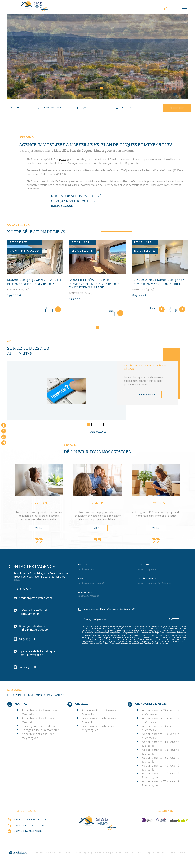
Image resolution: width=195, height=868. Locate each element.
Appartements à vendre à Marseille (39, 713)
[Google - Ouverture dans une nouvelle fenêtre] (4, 443)
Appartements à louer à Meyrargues (38, 737)
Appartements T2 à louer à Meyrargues (161, 776)
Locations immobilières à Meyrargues (99, 729)
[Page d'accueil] (35, 6)
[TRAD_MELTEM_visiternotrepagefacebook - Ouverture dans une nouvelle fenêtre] (4, 425)
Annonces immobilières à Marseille (99, 713)
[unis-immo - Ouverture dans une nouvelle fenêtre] (161, 821)
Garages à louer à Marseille (40, 731)
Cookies (182, 854)
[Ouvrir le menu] (185, 7)
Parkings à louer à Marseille (41, 727)
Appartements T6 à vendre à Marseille (161, 737)
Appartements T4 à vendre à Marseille (161, 729)
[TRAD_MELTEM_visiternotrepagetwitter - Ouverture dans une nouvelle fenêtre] (4, 431)
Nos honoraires (103, 853)
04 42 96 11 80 (29, 668)
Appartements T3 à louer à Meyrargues (161, 784)
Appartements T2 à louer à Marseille (161, 752)
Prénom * (145, 565)
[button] (94, 88)
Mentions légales (133, 853)
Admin (146, 853)
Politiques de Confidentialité (120, 644)
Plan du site (117, 853)
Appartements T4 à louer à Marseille (161, 768)
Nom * (83, 565)
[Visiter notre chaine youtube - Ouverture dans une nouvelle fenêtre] (4, 437)
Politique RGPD (169, 853)
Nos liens (155, 853)
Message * (86, 593)
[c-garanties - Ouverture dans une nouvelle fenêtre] (148, 821)
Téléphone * (147, 579)
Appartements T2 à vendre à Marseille (161, 713)
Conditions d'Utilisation (143, 644)
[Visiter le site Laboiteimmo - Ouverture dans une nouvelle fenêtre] (18, 853)
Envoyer (175, 620)
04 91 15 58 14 (27, 640)
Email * (84, 579)
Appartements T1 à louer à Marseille (161, 745)
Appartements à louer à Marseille (38, 721)
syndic (63, 160)
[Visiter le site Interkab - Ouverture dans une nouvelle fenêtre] (178, 821)
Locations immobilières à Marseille (99, 721)
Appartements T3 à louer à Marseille (161, 760)
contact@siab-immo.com (36, 599)
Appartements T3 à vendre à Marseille (161, 721)
